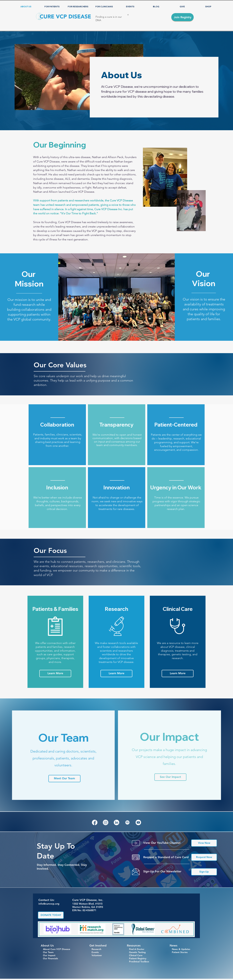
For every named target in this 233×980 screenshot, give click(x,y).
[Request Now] (204, 857)
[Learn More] (55, 673)
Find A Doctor (136, 949)
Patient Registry (138, 958)
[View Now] (204, 843)
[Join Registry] (182, 17)
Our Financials (49, 958)
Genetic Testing (136, 952)
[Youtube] (138, 822)
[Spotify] (127, 822)
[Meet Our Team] (64, 779)
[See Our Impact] (170, 777)
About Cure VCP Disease (55, 949)
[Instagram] (106, 822)
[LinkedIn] (116, 822)
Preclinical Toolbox (139, 961)
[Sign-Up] (204, 872)
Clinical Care (135, 955)
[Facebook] (95, 822)
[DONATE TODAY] (51, 915)
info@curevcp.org (49, 904)
